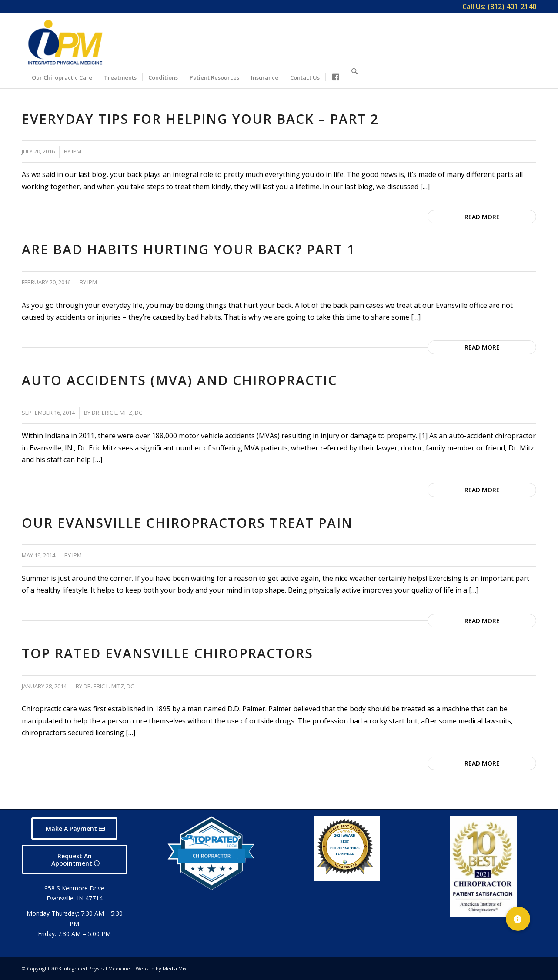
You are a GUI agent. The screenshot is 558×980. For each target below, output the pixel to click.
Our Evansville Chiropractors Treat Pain (187, 523)
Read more (482, 217)
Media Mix (175, 968)
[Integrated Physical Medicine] (65, 42)
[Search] (354, 76)
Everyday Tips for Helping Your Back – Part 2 (200, 119)
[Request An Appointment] (75, 860)
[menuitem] (497, 7)
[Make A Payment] (74, 828)
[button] (518, 919)
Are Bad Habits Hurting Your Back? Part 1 (189, 249)
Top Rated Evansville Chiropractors (167, 653)
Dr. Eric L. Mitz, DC (117, 413)
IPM (77, 151)
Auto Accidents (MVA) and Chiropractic (179, 380)
